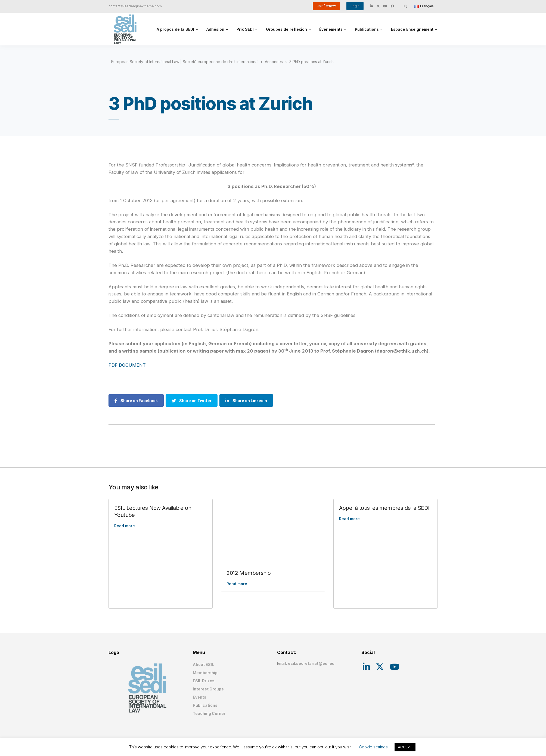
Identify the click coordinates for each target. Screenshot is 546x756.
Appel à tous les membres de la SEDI (384, 508)
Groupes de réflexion (286, 29)
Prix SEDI (245, 29)
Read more (125, 526)
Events (200, 697)
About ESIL (203, 664)
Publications (367, 29)
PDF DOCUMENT (127, 365)
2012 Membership (249, 573)
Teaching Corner (209, 713)
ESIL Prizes (204, 681)
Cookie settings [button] (373, 747)
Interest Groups (208, 689)
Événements (331, 29)
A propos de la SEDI (175, 29)
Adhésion (215, 29)
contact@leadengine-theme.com (135, 6)
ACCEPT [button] (405, 747)
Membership (205, 673)
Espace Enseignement (412, 29)
